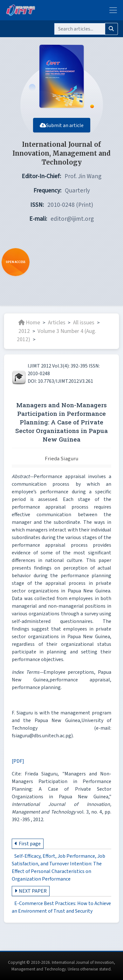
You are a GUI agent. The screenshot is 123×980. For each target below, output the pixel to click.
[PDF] (18, 761)
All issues (84, 323)
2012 (24, 331)
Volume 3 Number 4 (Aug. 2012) (57, 335)
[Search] (80, 29)
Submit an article (62, 125)
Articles (57, 323)
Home (29, 323)
